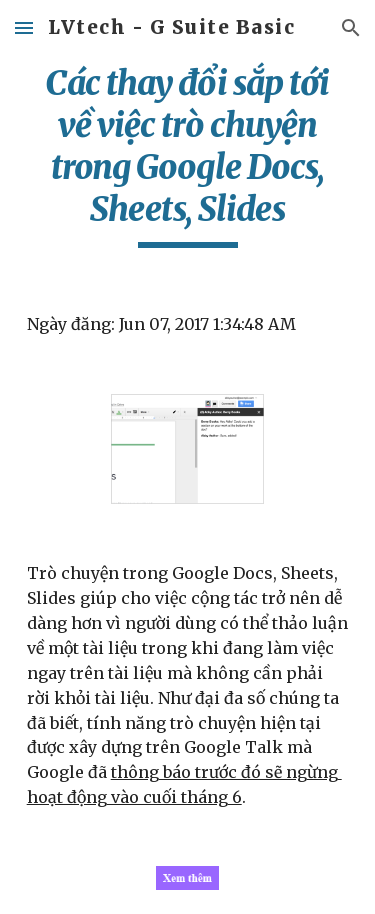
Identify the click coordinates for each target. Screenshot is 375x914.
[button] (24, 27)
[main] (188, 155)
